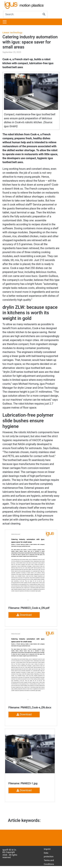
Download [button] (24, 615)
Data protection (49, 855)
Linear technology (12, 33)
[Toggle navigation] (5, 22)
